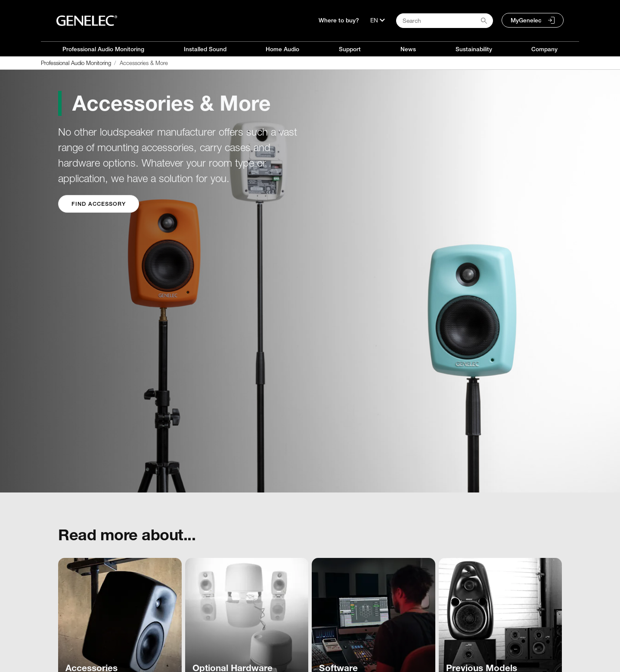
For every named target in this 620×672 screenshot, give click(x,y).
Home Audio (282, 49)
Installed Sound (205, 49)
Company (544, 49)
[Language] (378, 20)
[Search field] (445, 21)
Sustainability (474, 49)
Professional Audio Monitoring (103, 49)
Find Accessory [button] (99, 204)
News (408, 49)
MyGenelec (526, 20)
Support (350, 49)
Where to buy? (339, 20)
